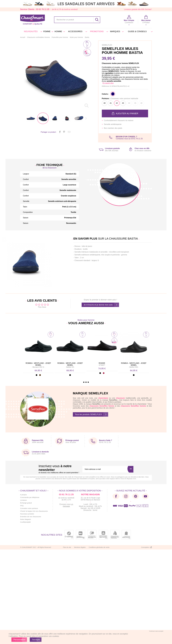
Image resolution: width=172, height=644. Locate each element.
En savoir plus (108, 83)
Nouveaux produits (27, 514)
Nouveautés (33, 31)
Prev (25, 351)
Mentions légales (80, 547)
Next (147, 351)
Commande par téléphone (30, 497)
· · (38, 367)
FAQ (22, 506)
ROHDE (102, 363)
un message (70, 505)
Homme (59, 31)
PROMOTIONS (99, 31)
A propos (24, 495)
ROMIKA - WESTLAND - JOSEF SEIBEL (38, 364)
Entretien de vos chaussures (31, 517)
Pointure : (120, 99)
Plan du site (67, 547)
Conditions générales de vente (99, 547)
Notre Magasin (26, 519)
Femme (48, 31)
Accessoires (77, 31)
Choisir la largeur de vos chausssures (35, 511)
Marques (116, 31)
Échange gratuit (26, 503)
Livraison (24, 500)
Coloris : (105, 94)
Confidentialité (26, 522)
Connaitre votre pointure (30, 508)
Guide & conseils (140, 31)
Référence (106, 86)
